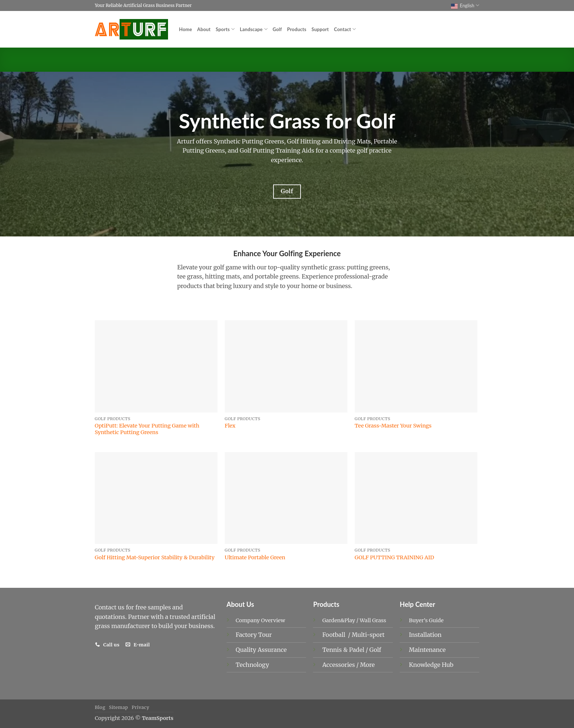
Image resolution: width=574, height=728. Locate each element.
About (204, 29)
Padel (357, 650)
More (367, 665)
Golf (277, 29)
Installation (425, 635)
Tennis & (336, 650)
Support (320, 29)
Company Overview (260, 620)
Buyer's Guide (426, 620)
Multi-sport (369, 635)
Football (334, 635)
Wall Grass (373, 620)
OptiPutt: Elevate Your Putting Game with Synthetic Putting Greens (147, 429)
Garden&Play (339, 620)
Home (186, 29)
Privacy (141, 707)
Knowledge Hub (431, 665)
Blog (100, 707)
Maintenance (427, 650)
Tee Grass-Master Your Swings (393, 426)
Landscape (254, 29)
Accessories (339, 665)
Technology (252, 665)
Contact (345, 29)
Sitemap (119, 707)
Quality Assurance (261, 650)
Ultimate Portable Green (255, 557)
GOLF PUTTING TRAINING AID (394, 557)
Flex (230, 426)
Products (297, 29)
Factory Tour (254, 635)
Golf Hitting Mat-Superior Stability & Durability (155, 557)
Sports (225, 29)
